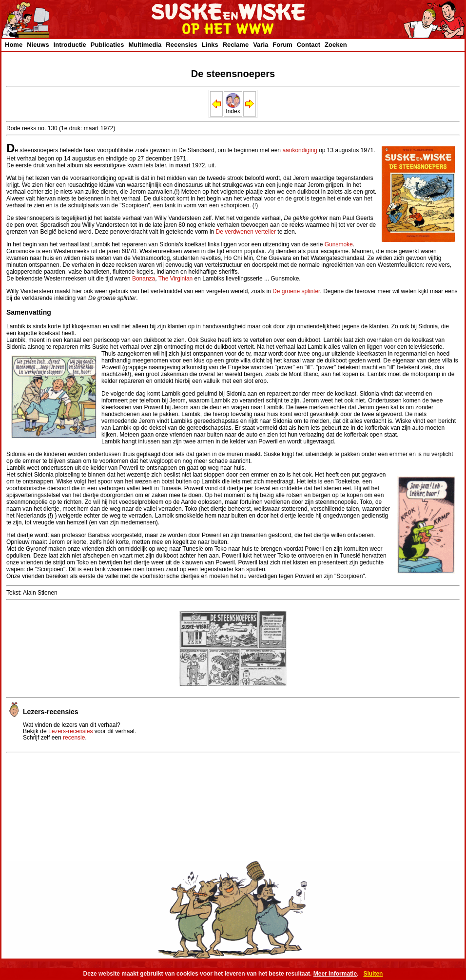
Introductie (70, 45)
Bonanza (144, 279)
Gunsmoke (339, 244)
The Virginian (176, 279)
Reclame (236, 45)
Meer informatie (335, 974)
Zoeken (336, 45)
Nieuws (38, 45)
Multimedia (145, 45)
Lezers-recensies (70, 731)
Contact (309, 45)
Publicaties (107, 45)
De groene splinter (296, 291)
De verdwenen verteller (246, 232)
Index (233, 109)
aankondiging (300, 150)
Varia (261, 45)
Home (14, 45)
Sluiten (373, 974)
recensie (74, 738)
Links (210, 45)
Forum (282, 45)
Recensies (181, 45)
